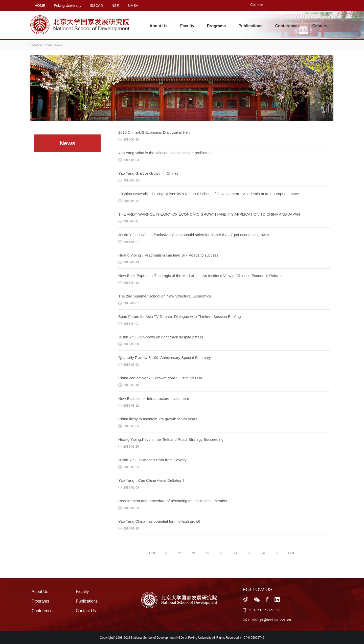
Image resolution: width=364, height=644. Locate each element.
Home (48, 45)
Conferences (288, 26)
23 (222, 553)
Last (291, 553)
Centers (320, 26)
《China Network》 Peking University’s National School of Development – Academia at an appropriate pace (209, 194)
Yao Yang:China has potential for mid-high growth (160, 521)
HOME (40, 6)
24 (235, 553)
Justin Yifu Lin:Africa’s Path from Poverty (152, 460)
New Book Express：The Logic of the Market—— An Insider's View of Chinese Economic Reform (200, 276)
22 (208, 553)
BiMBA (133, 6)
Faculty (187, 26)
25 (249, 553)
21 (194, 553)
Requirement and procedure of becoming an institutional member (173, 501)
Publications (250, 26)
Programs (217, 26)
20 (180, 553)
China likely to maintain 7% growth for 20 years (158, 419)
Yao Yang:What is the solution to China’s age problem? (164, 153)
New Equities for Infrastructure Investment (154, 398)
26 (263, 553)
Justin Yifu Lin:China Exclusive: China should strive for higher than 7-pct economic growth (194, 235)
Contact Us (86, 611)
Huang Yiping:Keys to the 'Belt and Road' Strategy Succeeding (171, 439)
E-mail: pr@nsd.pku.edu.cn (270, 620)
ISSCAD (96, 6)
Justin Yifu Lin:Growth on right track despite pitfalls (161, 337)
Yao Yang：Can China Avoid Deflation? (151, 480)
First (152, 553)
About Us (159, 26)
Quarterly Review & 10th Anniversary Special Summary (165, 358)
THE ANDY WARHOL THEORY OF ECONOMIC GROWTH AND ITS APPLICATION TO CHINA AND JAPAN (209, 214)
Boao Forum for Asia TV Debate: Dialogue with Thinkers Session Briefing (180, 317)
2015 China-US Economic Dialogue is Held (154, 132)
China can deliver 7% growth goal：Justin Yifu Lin (160, 378)
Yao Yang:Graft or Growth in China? (148, 173)
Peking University (67, 6)
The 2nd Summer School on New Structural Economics (165, 296)
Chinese (257, 5)
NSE (115, 6)
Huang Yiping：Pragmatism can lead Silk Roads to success (168, 255)
